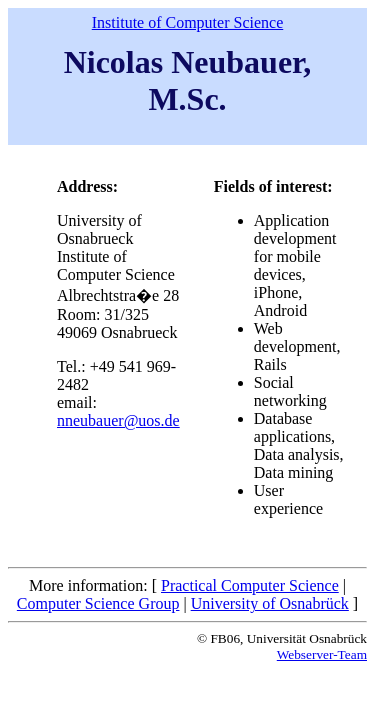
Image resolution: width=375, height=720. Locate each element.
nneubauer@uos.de (118, 420)
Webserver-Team (322, 654)
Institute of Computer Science (188, 22)
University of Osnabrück (270, 603)
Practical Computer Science (250, 585)
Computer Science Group (98, 603)
